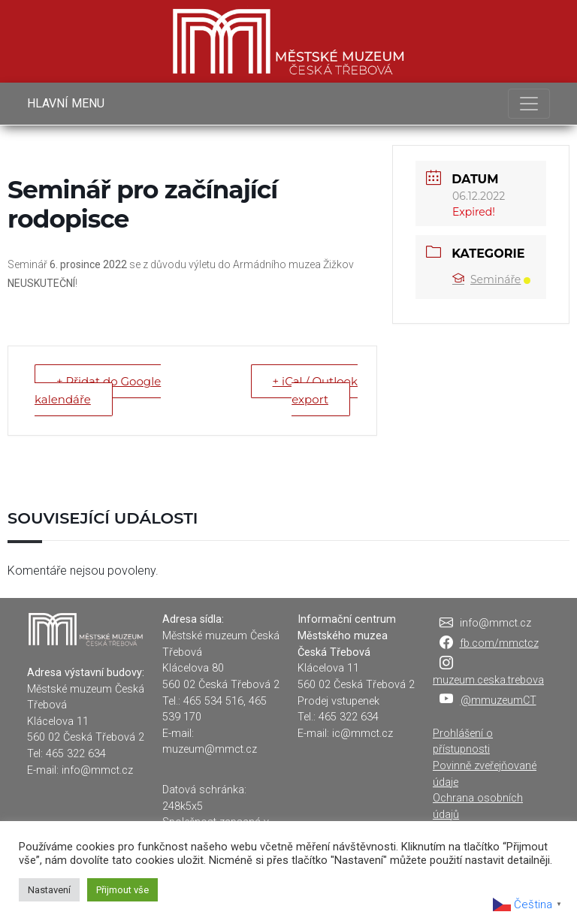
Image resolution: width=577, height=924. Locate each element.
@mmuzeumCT (498, 701)
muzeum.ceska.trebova (488, 680)
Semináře (491, 279)
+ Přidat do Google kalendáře (98, 390)
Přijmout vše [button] (122, 890)
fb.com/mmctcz (499, 643)
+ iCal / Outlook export (315, 390)
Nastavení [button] (49, 890)
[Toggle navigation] (529, 104)
